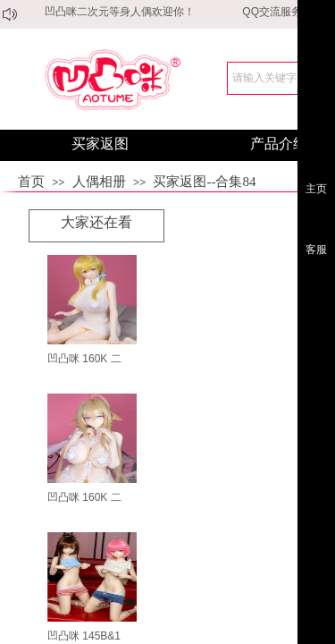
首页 (31, 182)
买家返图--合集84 (204, 182)
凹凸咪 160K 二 (84, 359)
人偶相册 (99, 182)
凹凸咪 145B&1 (84, 636)
